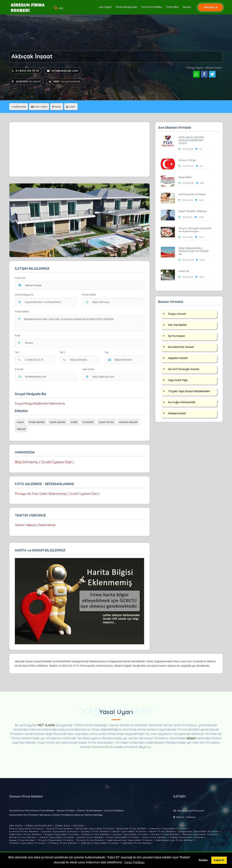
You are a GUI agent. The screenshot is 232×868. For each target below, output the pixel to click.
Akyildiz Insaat (178, 358)
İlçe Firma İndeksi (150, 7)
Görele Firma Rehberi (91, 837)
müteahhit (88, 422)
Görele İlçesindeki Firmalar (57, 837)
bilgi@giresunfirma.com (191, 811)
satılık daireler (58, 422)
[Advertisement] (79, 149)
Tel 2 (64, 352)
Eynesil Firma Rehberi (166, 834)
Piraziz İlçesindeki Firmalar (56, 840)
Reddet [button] (203, 860)
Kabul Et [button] (219, 860)
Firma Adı (20, 278)
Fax (109, 352)
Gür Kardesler (178, 325)
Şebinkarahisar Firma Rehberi (175, 840)
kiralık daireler (37, 422)
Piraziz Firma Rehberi (91, 840)
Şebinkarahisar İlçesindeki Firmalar (130, 840)
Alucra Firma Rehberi (60, 829)
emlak (74, 422)
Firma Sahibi (89, 295)
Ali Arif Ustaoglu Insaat (184, 369)
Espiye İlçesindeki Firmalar (62, 834)
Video (71, 107)
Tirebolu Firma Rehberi (63, 843)
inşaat (20, 422)
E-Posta (19, 369)
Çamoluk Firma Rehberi (24, 831)
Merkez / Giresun (186, 817)
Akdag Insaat (177, 413)
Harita (57, 107)
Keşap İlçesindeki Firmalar (187, 837)
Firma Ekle (172, 7)
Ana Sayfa (102, 7)
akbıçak (21, 429)
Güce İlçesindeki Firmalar (123, 837)
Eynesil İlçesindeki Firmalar (131, 834)
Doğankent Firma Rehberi (26, 834)
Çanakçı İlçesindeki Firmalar (60, 831)
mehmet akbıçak (128, 422)
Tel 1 (19, 352)
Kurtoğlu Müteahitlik (182, 402)
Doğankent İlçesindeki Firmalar (199, 831)
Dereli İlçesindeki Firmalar (130, 831)
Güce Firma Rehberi (155, 837)
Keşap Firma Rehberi (22, 840)
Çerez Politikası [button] (134, 862)
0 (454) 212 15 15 (25, 71)
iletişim (191, 738)
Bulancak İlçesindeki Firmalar (95, 829)
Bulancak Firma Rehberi (132, 829)
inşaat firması (106, 422)
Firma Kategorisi (24, 295)
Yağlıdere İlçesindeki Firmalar (100, 843)
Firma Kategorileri (124, 7)
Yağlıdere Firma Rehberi (137, 843)
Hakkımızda (19, 107)
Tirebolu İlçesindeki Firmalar (28, 843)
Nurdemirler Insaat (181, 347)
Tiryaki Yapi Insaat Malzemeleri (189, 391)
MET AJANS (47, 725)
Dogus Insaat (177, 314)
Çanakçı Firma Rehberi (95, 831)
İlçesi (18, 335)
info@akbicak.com (63, 71)
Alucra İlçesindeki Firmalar (26, 829)
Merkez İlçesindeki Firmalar (200, 834)
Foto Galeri (39, 107)
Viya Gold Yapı (178, 380)
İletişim (187, 7)
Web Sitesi (88, 369)
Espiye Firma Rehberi (96, 834)
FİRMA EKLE (210, 7)
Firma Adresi (22, 311)
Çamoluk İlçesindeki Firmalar (169, 829)
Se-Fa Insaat (176, 336)
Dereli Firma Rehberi (163, 831)
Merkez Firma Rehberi (23, 837)
